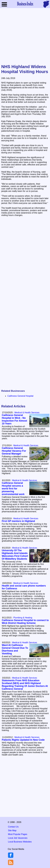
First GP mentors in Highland (18, 521)
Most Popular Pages (18, 834)
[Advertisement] (25, 36)
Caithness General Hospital (20, 396)
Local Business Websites (20, 842)
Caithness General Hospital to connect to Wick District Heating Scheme (25, 622)
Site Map (12, 830)
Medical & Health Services (27, 413)
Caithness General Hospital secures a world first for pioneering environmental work (13, 489)
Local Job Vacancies (18, 838)
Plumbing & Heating (23, 618)
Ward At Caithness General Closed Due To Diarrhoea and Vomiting (15, 649)
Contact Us (13, 827)
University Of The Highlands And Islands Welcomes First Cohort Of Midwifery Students (15, 555)
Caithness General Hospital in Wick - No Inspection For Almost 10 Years (14, 419)
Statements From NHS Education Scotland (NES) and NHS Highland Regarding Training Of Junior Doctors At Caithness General (25, 685)
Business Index (25, 3)
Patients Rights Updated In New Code (23, 740)
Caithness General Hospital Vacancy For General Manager (14, 451)
